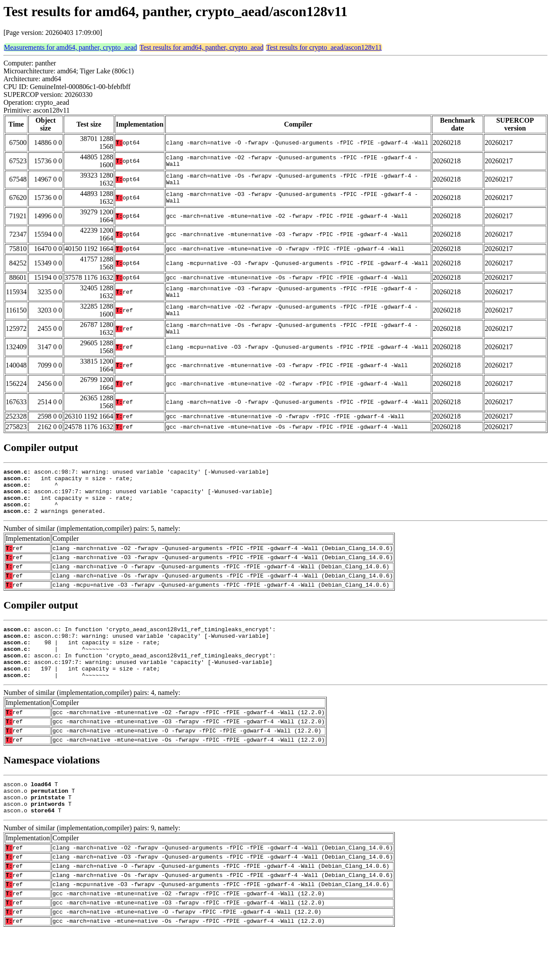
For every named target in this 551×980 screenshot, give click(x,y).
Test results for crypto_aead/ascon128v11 (324, 47)
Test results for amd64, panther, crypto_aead (202, 47)
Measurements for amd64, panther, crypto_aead (70, 47)
